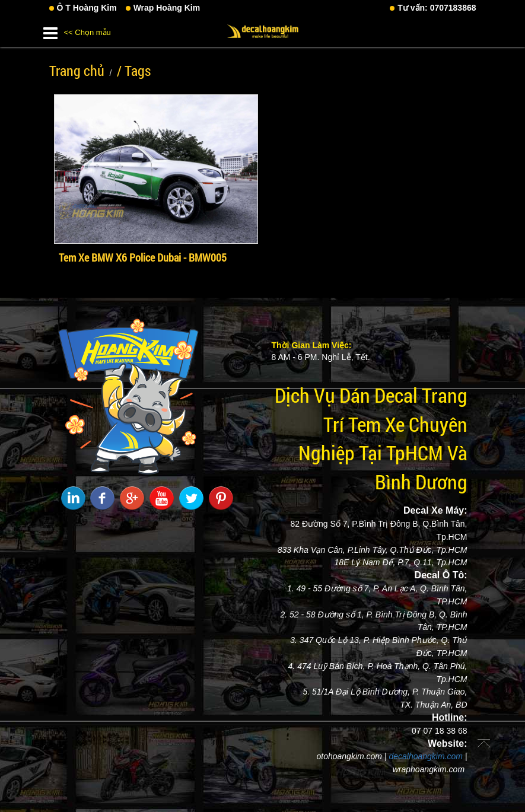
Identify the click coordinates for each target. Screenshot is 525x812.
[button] (50, 31)
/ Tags (134, 71)
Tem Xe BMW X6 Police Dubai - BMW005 (143, 257)
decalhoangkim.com (426, 756)
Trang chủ (77, 71)
